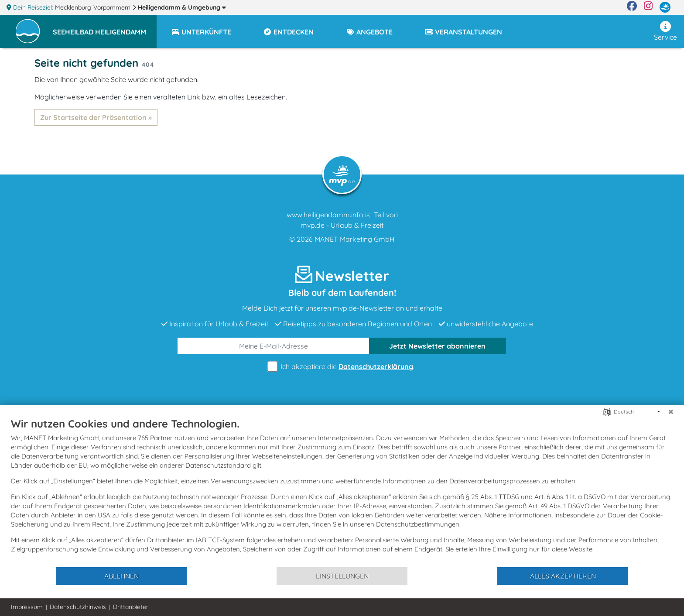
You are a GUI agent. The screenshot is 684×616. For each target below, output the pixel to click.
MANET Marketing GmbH (355, 239)
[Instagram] (648, 7)
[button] (105, 28)
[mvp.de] (665, 7)
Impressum (27, 607)
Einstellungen (342, 576)
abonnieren (437, 346)
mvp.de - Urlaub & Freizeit (342, 225)
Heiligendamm (182, 7)
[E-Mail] (274, 346)
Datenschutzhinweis (78, 607)
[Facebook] (632, 7)
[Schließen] (671, 412)
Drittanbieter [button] (131, 607)
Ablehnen (121, 576)
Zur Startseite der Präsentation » (96, 117)
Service (665, 31)
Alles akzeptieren (563, 576)
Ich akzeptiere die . (342, 367)
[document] (342, 492)
